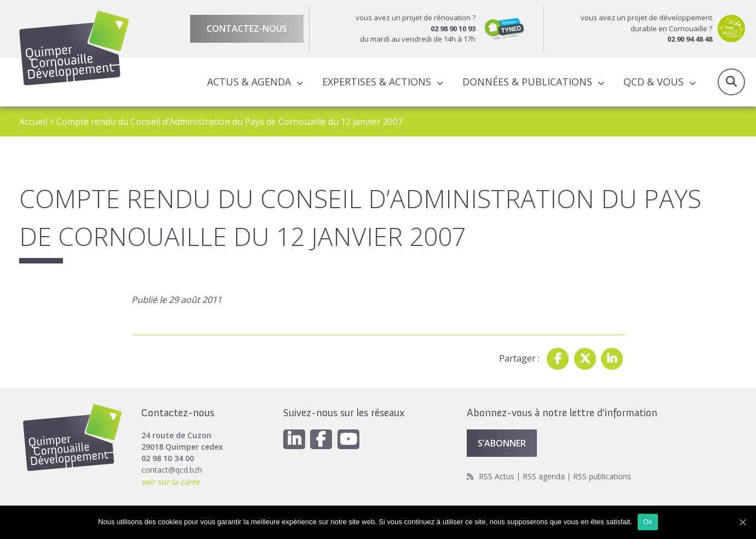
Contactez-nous (247, 28)
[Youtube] (349, 439)
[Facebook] (322, 439)
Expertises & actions (377, 82)
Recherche (731, 82)
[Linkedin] (294, 439)
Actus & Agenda (249, 82)
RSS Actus (497, 476)
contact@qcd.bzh (172, 470)
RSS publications (602, 476)
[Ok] (742, 522)
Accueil (33, 122)
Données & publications (527, 82)
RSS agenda (544, 476)
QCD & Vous (654, 82)
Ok (648, 522)
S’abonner (502, 443)
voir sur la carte (171, 481)
